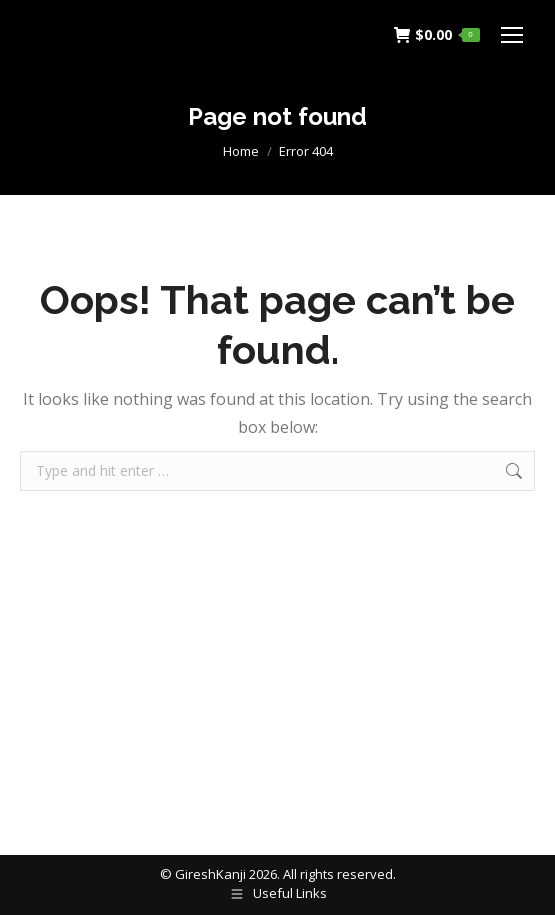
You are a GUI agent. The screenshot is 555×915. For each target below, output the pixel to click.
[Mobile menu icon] (512, 35)
